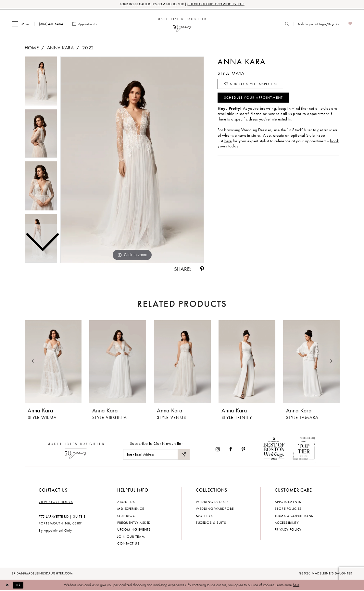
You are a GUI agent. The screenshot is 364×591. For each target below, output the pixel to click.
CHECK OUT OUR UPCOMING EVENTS (216, 4)
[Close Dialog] (8, 585)
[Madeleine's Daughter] (76, 449)
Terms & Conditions (294, 516)
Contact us (128, 544)
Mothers (204, 516)
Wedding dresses (212, 502)
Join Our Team (131, 537)
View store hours (56, 502)
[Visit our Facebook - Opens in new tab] (231, 450)
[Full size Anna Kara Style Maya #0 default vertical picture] (132, 160)
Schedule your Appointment (254, 99)
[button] (21, 24)
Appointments (288, 502)
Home (32, 48)
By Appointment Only (55, 531)
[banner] (182, 24)
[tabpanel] (132, 160)
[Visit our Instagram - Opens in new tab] (218, 450)
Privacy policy (288, 530)
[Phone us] (51, 24)
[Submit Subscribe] (183, 455)
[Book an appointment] (85, 24)
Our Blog (126, 516)
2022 (88, 48)
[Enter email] (156, 455)
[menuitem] (21, 24)
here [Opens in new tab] (228, 143)
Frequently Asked (134, 523)
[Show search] (287, 24)
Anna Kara (60, 48)
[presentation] (53, 362)
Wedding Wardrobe (215, 509)
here (296, 585)
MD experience (131, 509)
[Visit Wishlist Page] (351, 24)
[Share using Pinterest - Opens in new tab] (202, 269)
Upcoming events (134, 530)
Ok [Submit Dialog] (19, 585)
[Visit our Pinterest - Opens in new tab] (243, 450)
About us (126, 502)
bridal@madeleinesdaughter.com (43, 574)
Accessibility (287, 523)
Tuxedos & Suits (211, 523)
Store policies (288, 509)
